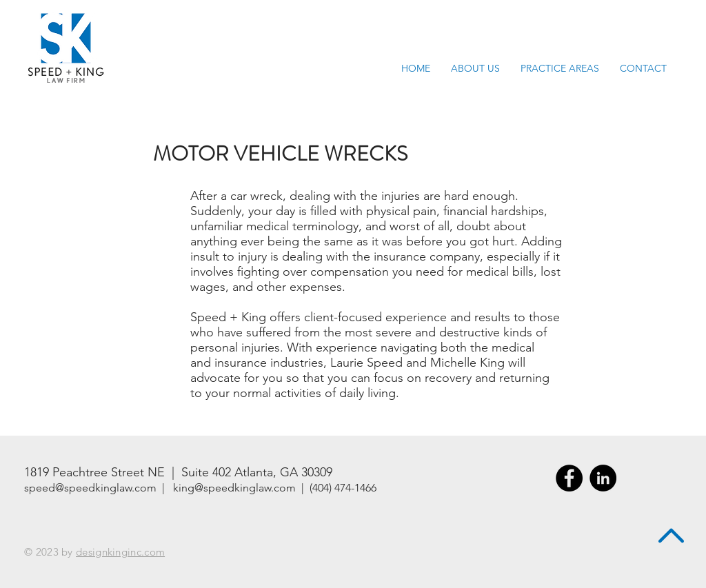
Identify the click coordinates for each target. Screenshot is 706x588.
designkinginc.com (120, 552)
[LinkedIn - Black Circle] (603, 478)
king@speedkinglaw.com (234, 488)
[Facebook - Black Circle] (569, 478)
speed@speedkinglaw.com (90, 488)
